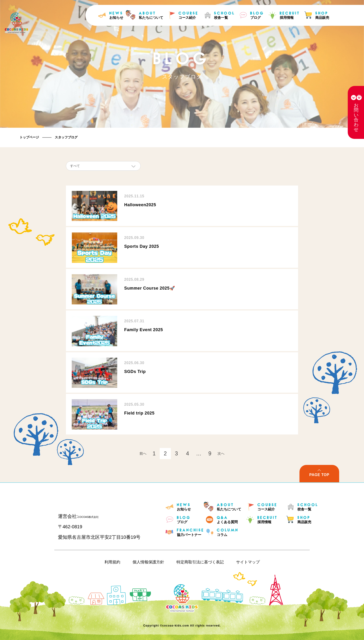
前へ (143, 453)
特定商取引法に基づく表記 (200, 562)
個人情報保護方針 (148, 562)
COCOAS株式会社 (97, 516)
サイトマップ (248, 562)
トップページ (29, 137)
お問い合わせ (356, 117)
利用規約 (112, 562)
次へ (221, 453)
